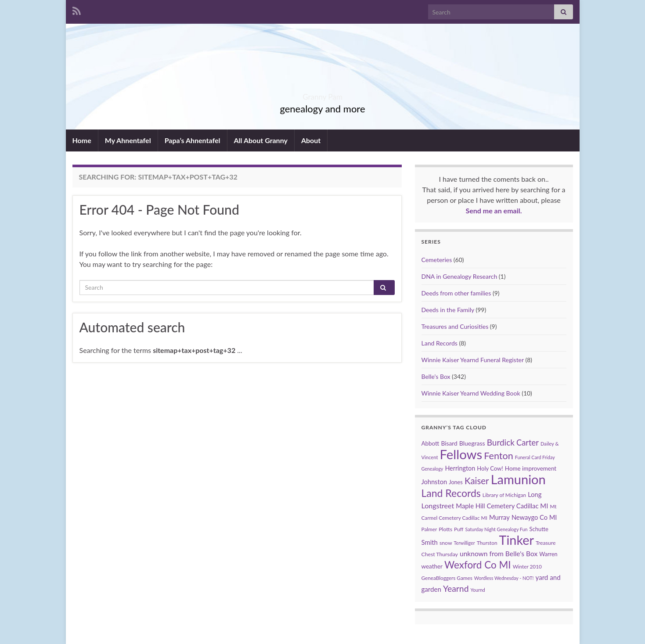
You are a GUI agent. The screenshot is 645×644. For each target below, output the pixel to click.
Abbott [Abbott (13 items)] (431, 443)
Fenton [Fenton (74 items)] (498, 456)
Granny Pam (322, 94)
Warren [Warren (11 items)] (548, 554)
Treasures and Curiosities (455, 326)
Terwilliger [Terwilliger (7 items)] (465, 543)
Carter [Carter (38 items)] (528, 443)
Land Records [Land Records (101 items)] (451, 493)
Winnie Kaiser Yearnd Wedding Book (471, 393)
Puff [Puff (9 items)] (459, 529)
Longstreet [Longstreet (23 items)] (438, 505)
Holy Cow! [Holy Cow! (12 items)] (490, 468)
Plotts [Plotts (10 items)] (445, 529)
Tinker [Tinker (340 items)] (517, 540)
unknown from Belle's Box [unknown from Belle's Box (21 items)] (499, 554)
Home (82, 140)
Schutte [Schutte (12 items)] (539, 529)
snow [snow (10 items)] (446, 543)
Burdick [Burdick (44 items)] (501, 442)
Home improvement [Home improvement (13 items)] (531, 468)
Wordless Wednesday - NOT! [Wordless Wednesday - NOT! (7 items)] (504, 578)
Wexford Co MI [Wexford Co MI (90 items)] (477, 565)
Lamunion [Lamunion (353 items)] (518, 479)
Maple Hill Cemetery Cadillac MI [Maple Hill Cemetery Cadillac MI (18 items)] (502, 506)
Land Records (440, 343)
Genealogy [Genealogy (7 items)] (432, 469)
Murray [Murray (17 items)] (499, 517)
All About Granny (261, 140)
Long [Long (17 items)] (535, 495)
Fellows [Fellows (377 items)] (461, 454)
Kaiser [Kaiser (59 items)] (477, 481)
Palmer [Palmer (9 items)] (429, 529)
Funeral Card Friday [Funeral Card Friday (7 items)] (535, 457)
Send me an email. (494, 210)
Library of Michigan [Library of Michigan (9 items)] (504, 495)
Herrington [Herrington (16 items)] (460, 468)
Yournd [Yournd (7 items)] (478, 590)
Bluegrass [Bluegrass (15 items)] (472, 443)
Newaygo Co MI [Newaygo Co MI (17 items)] (534, 517)
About (311, 140)
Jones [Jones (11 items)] (456, 482)
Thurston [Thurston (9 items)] (487, 543)
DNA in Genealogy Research (459, 276)
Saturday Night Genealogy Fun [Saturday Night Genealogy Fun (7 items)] (497, 529)
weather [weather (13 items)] (432, 566)
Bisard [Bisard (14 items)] (449, 443)
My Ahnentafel (128, 140)
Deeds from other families (456, 293)
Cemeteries (437, 260)
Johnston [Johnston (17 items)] (434, 482)
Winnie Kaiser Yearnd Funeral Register (473, 360)
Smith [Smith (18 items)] (430, 542)
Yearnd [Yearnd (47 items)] (456, 588)
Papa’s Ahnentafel (193, 140)
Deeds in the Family (448, 310)
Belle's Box (436, 376)
